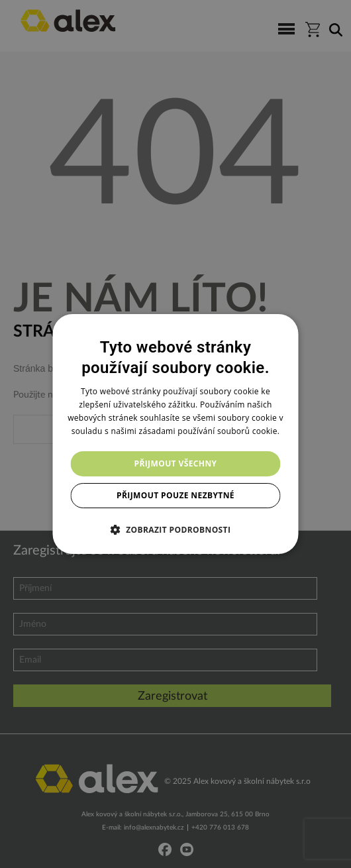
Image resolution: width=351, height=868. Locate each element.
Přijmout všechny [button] (175, 463)
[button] (176, 529)
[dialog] (176, 434)
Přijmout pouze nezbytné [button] (175, 495)
